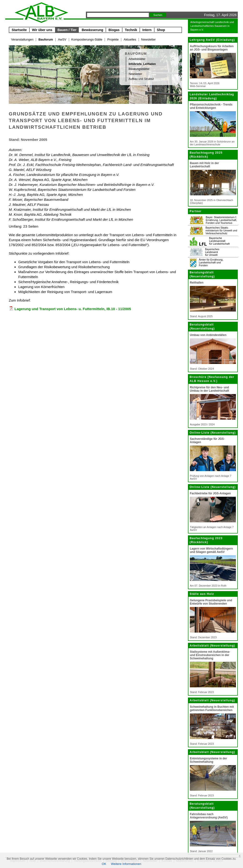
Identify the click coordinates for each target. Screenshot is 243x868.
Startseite (19, 30)
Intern (147, 30)
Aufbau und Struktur (141, 79)
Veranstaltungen (22, 39)
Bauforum (46, 39)
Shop (161, 30)
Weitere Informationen (126, 864)
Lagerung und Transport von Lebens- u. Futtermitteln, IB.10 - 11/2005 (73, 309)
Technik (131, 30)
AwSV (62, 39)
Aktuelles (130, 39)
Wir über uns (42, 30)
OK (104, 864)
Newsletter (148, 39)
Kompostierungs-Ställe (87, 39)
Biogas (114, 30)
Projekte (113, 39)
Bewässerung (92, 30)
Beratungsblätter (139, 69)
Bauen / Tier (67, 30)
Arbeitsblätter (137, 59)
